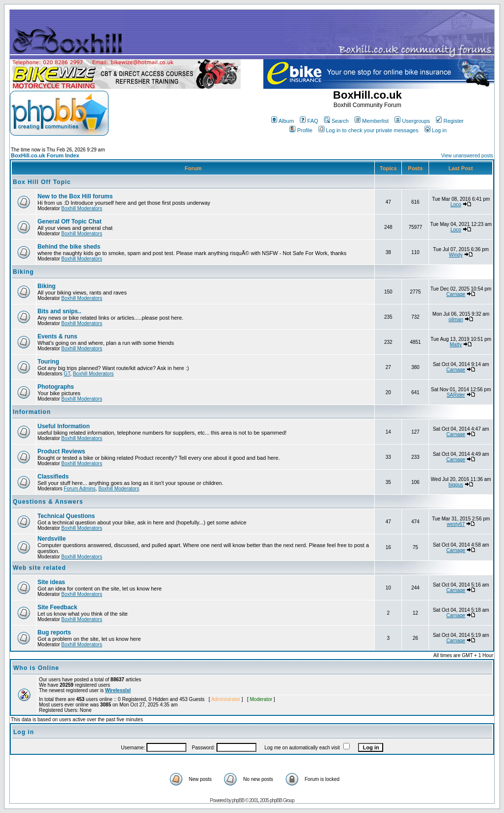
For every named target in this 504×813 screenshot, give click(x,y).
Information (32, 412)
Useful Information (64, 426)
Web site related (39, 568)
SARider (456, 395)
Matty (456, 345)
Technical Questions (66, 516)
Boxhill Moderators (82, 208)
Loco (456, 204)
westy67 (456, 524)
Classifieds (53, 477)
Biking (23, 272)
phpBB (238, 800)
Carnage (456, 294)
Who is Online (36, 668)
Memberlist (372, 121)
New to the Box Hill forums (75, 196)
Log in (436, 130)
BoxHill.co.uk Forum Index (45, 155)
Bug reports (54, 632)
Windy (456, 255)
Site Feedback (57, 607)
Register (450, 121)
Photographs (56, 387)
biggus (456, 485)
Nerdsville (52, 539)
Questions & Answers (48, 502)
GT (67, 374)
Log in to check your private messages (369, 130)
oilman (456, 319)
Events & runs (57, 336)
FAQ (309, 121)
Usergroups (412, 121)
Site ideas (51, 582)
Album (283, 121)
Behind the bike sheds (69, 247)
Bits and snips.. (59, 311)
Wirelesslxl (118, 690)
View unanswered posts (467, 156)
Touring (48, 362)
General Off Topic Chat (70, 222)
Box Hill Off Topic (42, 182)
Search (336, 121)
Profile (301, 130)
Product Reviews (61, 451)
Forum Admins (79, 489)
